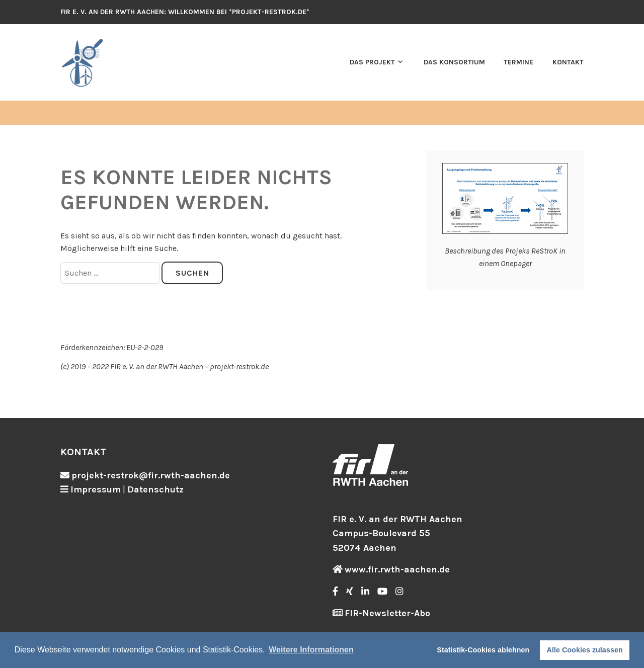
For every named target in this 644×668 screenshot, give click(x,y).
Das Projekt (372, 62)
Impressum (96, 489)
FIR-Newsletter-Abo (387, 613)
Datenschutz (155, 489)
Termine (518, 62)
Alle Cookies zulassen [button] (585, 650)
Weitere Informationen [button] (311, 650)
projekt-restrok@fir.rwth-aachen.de (151, 475)
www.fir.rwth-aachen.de (397, 569)
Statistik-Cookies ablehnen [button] (483, 650)
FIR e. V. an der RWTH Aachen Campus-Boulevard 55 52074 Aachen (397, 534)
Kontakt (568, 62)
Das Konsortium (454, 62)
